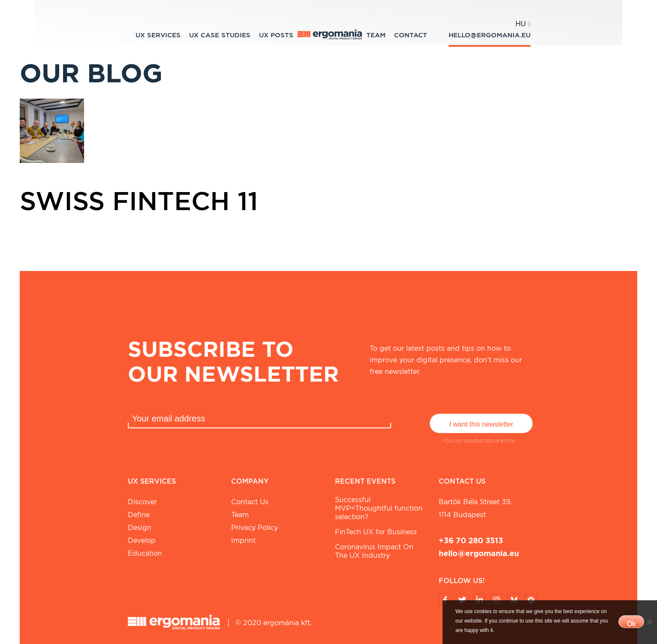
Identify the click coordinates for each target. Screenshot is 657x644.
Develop (142, 540)
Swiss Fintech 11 (139, 201)
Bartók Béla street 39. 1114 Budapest (475, 508)
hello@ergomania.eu (490, 35)
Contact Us (250, 502)
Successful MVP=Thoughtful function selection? (379, 508)
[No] (649, 622)
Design (140, 528)
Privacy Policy (255, 528)
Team (376, 35)
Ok (631, 624)
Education (145, 553)
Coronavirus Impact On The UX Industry (374, 551)
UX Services (158, 35)
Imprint (243, 540)
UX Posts (276, 35)
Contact (411, 35)
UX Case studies (220, 35)
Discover (142, 502)
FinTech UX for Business (376, 532)
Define (139, 515)
